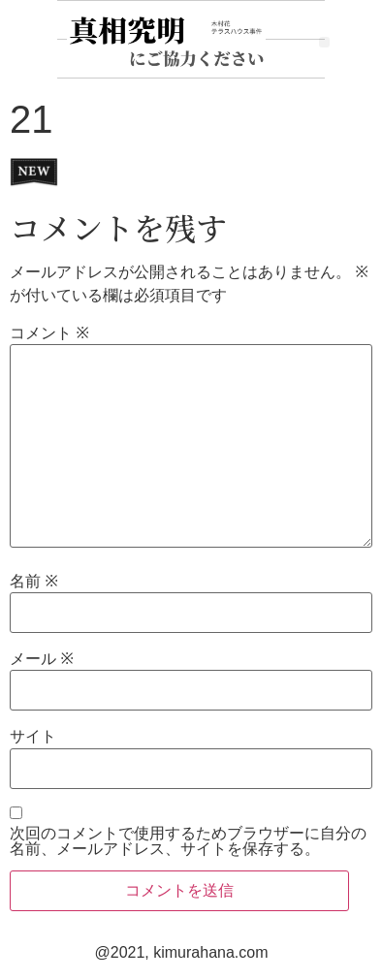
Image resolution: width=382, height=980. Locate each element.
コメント (49, 333)
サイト (33, 737)
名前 (34, 582)
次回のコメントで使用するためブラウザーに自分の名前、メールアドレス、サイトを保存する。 (188, 841)
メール (42, 659)
